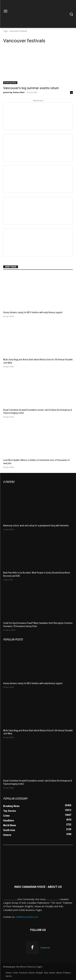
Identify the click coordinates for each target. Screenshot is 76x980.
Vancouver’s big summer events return (31, 88)
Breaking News (10, 83)
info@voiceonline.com (27, 917)
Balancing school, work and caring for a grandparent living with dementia (36, 526)
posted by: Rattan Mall (14, 92)
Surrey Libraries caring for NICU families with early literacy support (33, 312)
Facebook (45, 948)
